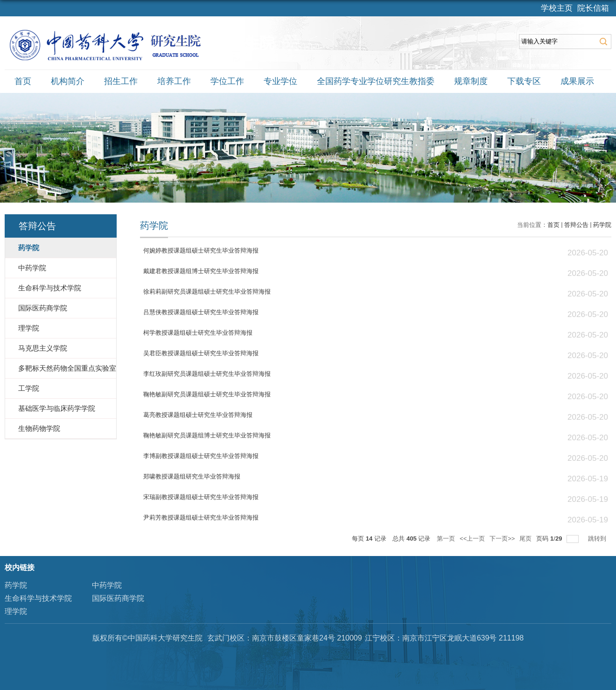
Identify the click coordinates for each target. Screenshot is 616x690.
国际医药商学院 (118, 598)
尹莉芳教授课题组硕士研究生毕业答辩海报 (201, 517)
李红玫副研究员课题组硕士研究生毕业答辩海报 (207, 374)
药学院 (602, 225)
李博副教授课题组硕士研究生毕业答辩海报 (201, 456)
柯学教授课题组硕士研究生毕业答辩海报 (198, 333)
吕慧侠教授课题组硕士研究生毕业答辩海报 (201, 312)
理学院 (16, 611)
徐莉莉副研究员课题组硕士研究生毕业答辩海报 (207, 292)
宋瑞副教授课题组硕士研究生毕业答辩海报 (201, 497)
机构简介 (68, 81)
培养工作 (174, 81)
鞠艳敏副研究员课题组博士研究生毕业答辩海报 (207, 435)
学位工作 (227, 81)
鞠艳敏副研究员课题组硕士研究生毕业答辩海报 (207, 394)
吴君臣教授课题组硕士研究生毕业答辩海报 (201, 353)
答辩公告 (576, 225)
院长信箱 (593, 8)
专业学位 (280, 81)
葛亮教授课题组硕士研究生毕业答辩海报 (198, 415)
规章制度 (471, 81)
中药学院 (107, 585)
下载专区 (524, 81)
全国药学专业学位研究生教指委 (376, 81)
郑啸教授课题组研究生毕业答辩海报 (192, 476)
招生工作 (121, 81)
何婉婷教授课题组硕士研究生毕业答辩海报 (201, 250)
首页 (23, 81)
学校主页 (557, 8)
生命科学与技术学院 (38, 598)
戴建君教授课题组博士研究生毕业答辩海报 (201, 271)
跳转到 (598, 539)
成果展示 (577, 81)
